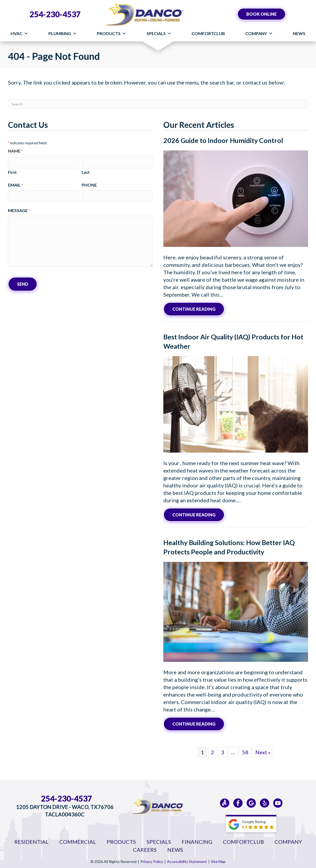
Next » (263, 751)
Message (19, 208)
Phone (89, 184)
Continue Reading (198, 308)
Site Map (218, 860)
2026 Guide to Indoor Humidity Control (223, 140)
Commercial (78, 840)
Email (15, 184)
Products (112, 33)
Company (259, 33)
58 (245, 751)
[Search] (158, 104)
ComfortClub (208, 33)
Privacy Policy (152, 860)
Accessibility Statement (187, 860)
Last (86, 171)
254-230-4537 (55, 14)
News (299, 33)
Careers (145, 848)
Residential (32, 840)
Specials (159, 33)
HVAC (19, 33)
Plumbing (63, 33)
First (12, 171)
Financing (197, 840)
